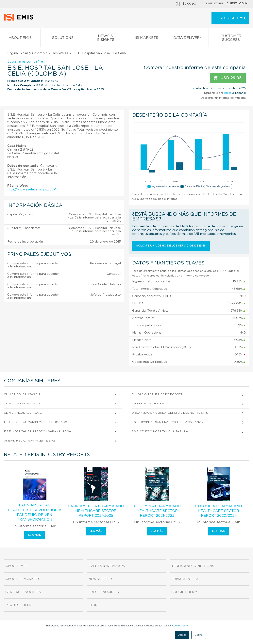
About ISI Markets (23, 579)
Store (94, 605)
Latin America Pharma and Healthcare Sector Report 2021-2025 (96, 511)
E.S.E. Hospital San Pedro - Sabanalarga (38, 431)
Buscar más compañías (25, 62)
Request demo (19, 605)
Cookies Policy (180, 626)
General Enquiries (23, 592)
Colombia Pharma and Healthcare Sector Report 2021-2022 (157, 511)
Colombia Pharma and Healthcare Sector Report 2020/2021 (219, 511)
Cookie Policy (184, 592)
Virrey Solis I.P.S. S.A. (148, 404)
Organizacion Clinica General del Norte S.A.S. (170, 413)
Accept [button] (182, 635)
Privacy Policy (185, 579)
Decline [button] (199, 635)
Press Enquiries (104, 592)
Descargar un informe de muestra (223, 98)
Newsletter (100, 579)
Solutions (63, 39)
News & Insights (105, 39)
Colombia (40, 53)
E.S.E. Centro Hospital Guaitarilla (160, 431)
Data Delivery (188, 39)
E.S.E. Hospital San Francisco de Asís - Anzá (167, 422)
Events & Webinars (107, 566)
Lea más (35, 535)
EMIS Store (211, 4)
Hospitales (60, 53)
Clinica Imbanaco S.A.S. (22, 404)
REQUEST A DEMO (230, 18)
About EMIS (20, 39)
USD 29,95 (228, 78)
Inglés (228, 93)
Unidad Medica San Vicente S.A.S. (30, 441)
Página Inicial (18, 53)
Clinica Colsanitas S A (22, 394)
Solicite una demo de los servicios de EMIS (171, 246)
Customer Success (231, 39)
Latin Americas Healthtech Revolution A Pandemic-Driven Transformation (35, 513)
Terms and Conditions (193, 566)
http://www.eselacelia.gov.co (32, 189)
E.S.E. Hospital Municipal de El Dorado (36, 422)
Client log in (237, 4)
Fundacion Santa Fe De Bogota (157, 394)
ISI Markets (146, 39)
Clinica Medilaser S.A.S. (23, 413)
